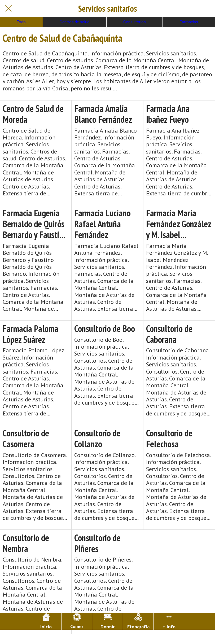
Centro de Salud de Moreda (33, 114)
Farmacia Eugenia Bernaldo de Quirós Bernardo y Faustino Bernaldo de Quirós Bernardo (35, 224)
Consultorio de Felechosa (169, 439)
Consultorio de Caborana (169, 334)
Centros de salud (74, 22)
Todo (21, 22)
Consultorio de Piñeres (97, 543)
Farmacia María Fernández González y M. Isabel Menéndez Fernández (179, 224)
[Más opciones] (169, 621)
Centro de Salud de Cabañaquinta (62, 38)
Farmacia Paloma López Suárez (30, 334)
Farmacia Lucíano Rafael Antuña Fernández (102, 224)
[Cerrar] (8, 8)
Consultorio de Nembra (26, 543)
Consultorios (135, 22)
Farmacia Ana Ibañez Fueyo (168, 114)
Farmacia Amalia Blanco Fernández (103, 114)
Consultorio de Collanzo (97, 439)
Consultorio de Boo (105, 329)
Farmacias (189, 22)
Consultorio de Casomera (26, 439)
